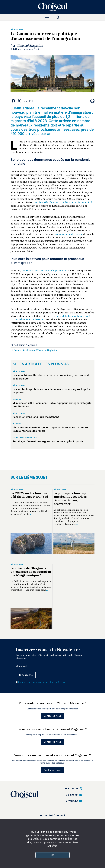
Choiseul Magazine (30, 46)
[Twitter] (19, 101)
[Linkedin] (25, 101)
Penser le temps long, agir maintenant (36, 417)
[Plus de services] (37, 101)
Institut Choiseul (54, 815)
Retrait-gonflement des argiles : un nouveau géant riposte (48, 441)
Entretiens (18, 438)
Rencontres (31, 438)
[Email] (31, 101)
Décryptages (17, 30)
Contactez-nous (52, 716)
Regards (17, 399)
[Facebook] (13, 101)
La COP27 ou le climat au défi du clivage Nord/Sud (29, 495)
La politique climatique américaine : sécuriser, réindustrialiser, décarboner (71, 498)
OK (53, 855)
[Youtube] (73, 801)
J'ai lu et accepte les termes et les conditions (41, 682)
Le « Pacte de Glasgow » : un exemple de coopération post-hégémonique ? (31, 572)
